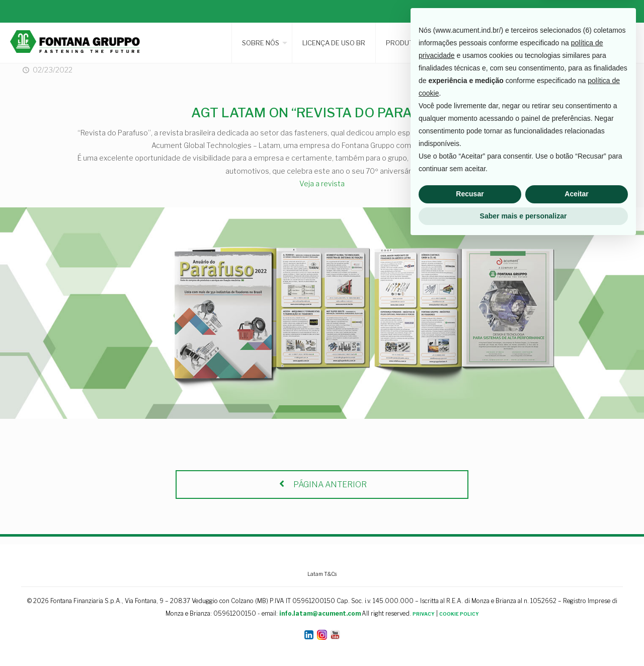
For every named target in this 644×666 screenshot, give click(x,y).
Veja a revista (322, 183)
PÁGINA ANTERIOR (322, 485)
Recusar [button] (470, 617)
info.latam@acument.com (320, 613)
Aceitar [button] (576, 617)
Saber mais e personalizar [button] (524, 638)
